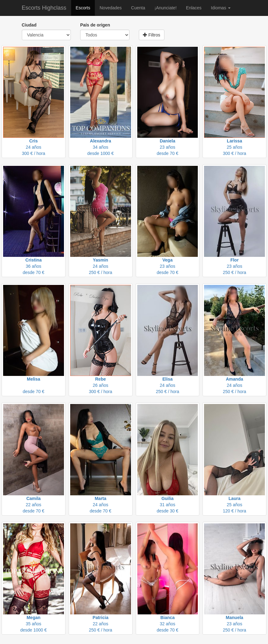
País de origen (95, 25)
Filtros (152, 35)
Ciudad (29, 25)
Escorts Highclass (44, 8)
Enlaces (194, 8)
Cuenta (138, 8)
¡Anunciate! (166, 8)
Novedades (111, 8)
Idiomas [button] (221, 8)
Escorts (83, 8)
